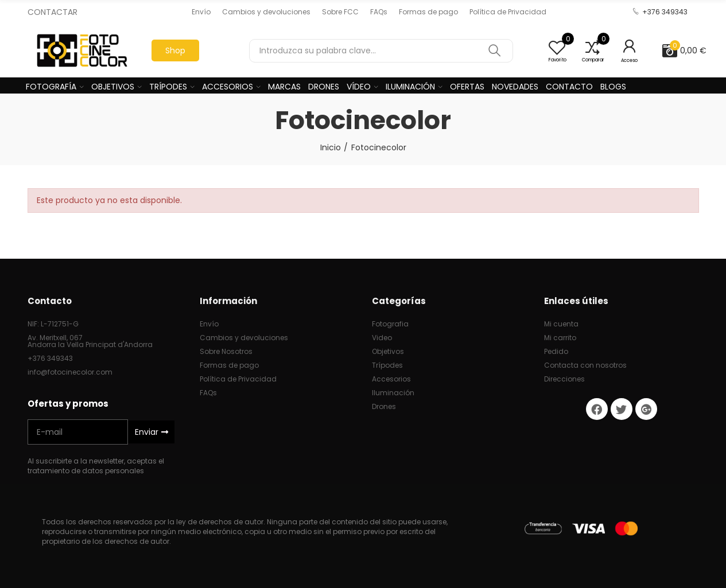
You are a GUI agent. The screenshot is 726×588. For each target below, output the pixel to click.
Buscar (495, 51)
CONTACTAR (53, 12)
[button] (201, 12)
